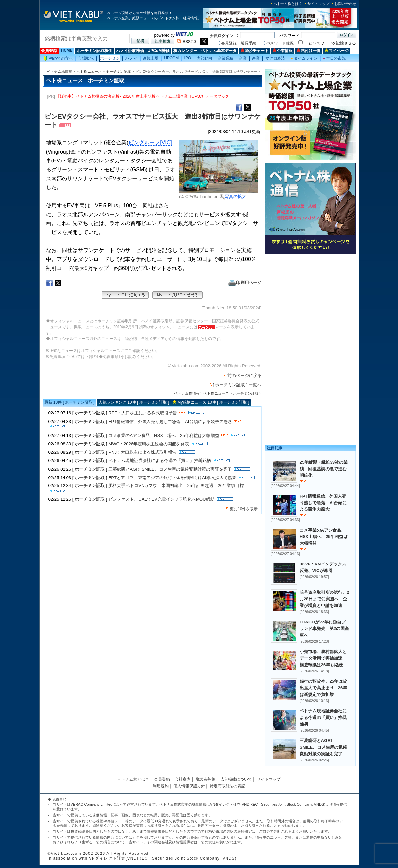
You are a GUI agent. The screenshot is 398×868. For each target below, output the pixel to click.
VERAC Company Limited (92, 804)
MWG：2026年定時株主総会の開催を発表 (149, 444)
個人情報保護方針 (189, 786)
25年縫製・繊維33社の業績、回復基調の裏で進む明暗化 (324, 469)
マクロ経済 (275, 58)
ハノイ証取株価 (130, 51)
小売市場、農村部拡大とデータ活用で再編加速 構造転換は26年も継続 (323, 658)
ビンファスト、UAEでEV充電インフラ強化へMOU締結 (161, 499)
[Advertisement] (310, 302)
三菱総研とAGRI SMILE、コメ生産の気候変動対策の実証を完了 (170, 469)
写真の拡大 (233, 197)
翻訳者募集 (205, 779)
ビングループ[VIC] (150, 143)
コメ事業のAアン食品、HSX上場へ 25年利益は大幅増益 (164, 435)
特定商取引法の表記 (227, 786)
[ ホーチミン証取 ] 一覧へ (237, 385)
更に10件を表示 (244, 509)
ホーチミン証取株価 (94, 51)
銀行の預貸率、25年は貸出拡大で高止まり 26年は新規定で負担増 (323, 688)
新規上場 (151, 58)
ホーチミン (110, 58)
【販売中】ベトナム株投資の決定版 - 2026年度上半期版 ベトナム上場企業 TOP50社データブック (143, 96)
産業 (256, 58)
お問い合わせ (345, 4)
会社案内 (183, 779)
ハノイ (131, 58)
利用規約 (161, 786)
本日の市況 (334, 58)
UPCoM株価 (159, 51)
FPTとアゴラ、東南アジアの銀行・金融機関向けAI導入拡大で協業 (172, 478)
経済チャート (255, 51)
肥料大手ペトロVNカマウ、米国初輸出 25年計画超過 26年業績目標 (176, 486)
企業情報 (283, 51)
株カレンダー (185, 51)
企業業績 (226, 58)
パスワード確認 (280, 43)
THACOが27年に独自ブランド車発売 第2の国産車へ (324, 629)
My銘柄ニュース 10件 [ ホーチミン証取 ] (213, 402)
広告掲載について (236, 779)
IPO (187, 58)
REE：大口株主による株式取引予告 (143, 413)
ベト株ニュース (89, 72)
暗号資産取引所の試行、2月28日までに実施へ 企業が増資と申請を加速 (324, 599)
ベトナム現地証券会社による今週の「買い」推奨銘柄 (160, 461)
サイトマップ (318, 4)
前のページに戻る (245, 376)
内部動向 (204, 58)
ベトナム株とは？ (288, 4)
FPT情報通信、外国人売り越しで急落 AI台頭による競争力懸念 (170, 422)
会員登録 (49, 51)
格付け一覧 (309, 51)
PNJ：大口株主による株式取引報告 (142, 452)
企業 (243, 58)
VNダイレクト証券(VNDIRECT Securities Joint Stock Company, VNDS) (268, 804)
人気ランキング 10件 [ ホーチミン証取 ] (134, 402)
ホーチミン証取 (118, 72)
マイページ (337, 51)
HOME (67, 50)
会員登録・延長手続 (239, 43)
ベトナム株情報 (59, 72)
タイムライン (304, 58)
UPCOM (171, 58)
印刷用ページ (245, 283)
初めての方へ (58, 58)
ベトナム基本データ (219, 51)
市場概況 (86, 58)
